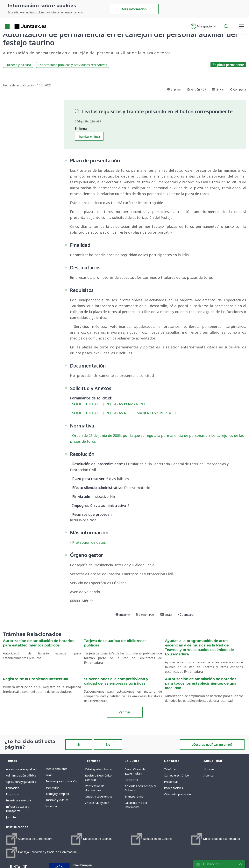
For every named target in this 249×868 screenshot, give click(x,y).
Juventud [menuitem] (12, 817)
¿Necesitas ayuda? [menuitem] (97, 803)
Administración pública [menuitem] (21, 775)
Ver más (125, 712)
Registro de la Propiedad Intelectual (36, 679)
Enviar (218, 89)
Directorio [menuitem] (131, 780)
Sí (79, 745)
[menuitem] (29, 839)
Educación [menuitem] (13, 788)
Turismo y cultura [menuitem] (57, 800)
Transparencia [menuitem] (134, 796)
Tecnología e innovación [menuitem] (61, 781)
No (108, 745)
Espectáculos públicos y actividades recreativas (73, 65)
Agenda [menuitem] (209, 775)
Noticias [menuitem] (209, 769)
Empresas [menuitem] (13, 794)
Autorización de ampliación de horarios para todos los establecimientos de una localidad (201, 684)
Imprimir (174, 89)
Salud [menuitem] (49, 775)
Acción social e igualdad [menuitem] (21, 769)
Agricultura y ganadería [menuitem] (21, 782)
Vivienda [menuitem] (51, 806)
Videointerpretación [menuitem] (177, 794)
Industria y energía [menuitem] (18, 800)
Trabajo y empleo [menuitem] (57, 794)
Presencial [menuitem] (171, 782)
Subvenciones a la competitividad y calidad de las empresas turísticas (116, 681)
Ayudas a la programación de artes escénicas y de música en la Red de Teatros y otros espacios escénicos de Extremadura (199, 648)
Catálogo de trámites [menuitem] (99, 769)
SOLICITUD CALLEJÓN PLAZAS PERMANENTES (111, 404)
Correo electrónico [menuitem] (176, 775)
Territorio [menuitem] (52, 787)
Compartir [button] (238, 89)
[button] (203, 26)
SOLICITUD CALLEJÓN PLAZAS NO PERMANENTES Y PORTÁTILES (126, 413)
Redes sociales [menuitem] (173, 788)
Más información (134, 9)
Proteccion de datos (89, 542)
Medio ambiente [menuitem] (57, 769)
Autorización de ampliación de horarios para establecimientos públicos (39, 643)
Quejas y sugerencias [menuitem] (99, 796)
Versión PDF (197, 89)
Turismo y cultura (18, 65)
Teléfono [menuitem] (170, 769)
